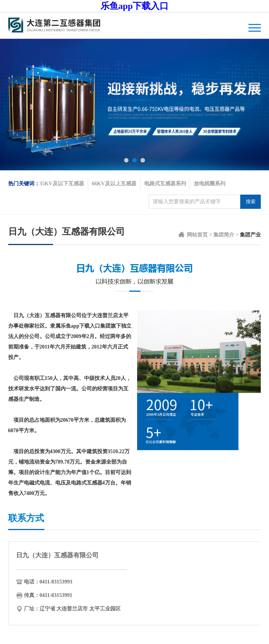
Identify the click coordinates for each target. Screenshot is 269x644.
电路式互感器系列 (165, 184)
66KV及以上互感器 (114, 184)
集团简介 (224, 235)
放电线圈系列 (210, 184)
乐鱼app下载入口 (135, 6)
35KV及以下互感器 (62, 184)
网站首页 (197, 235)
